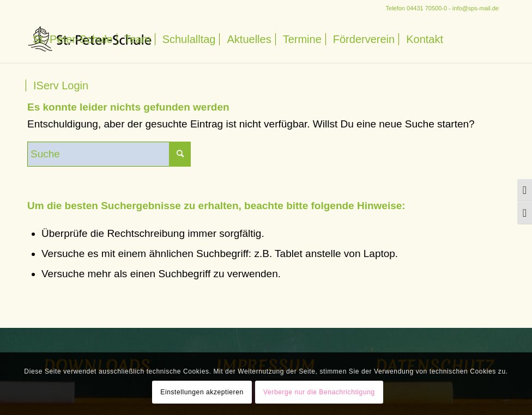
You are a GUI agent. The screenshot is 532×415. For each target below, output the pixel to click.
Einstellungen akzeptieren (202, 392)
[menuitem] (73, 39)
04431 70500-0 (427, 8)
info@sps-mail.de (476, 8)
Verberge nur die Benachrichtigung (319, 392)
